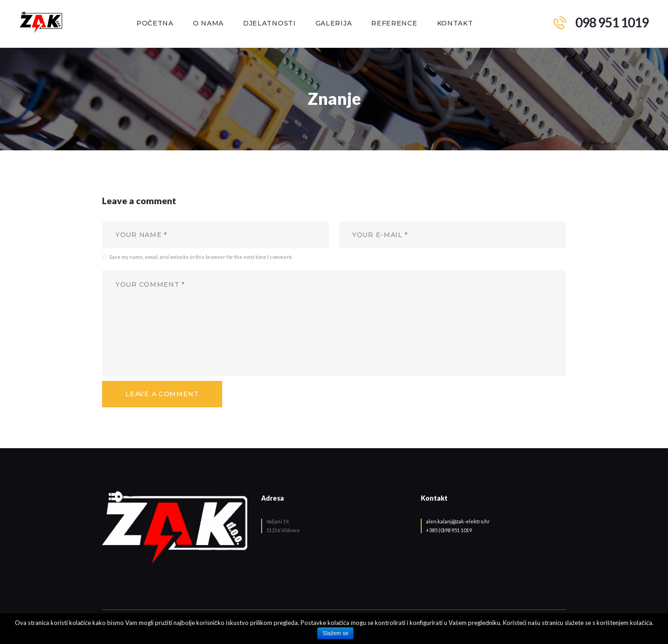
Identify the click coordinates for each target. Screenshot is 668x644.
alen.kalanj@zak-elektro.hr (458, 521)
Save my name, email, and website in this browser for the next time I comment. (201, 257)
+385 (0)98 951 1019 (449, 530)
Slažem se (335, 633)
